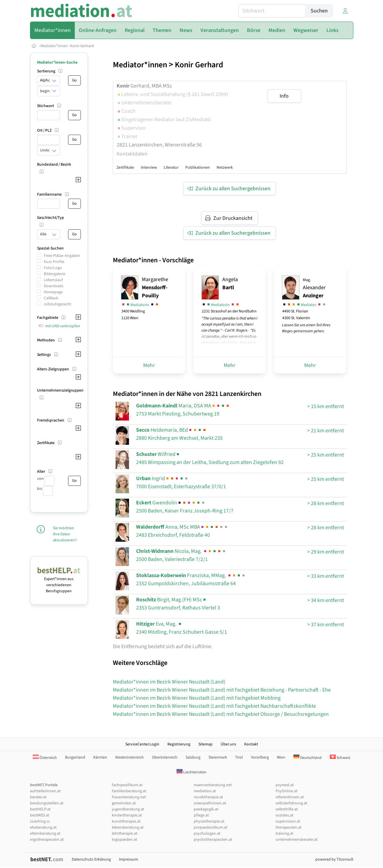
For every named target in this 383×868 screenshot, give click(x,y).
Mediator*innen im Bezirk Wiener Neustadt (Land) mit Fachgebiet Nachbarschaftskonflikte (214, 706)
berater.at (38, 797)
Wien (281, 757)
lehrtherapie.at (125, 833)
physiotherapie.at (209, 821)
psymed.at (285, 785)
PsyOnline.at (286, 791)
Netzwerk (225, 168)
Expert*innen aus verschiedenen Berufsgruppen (59, 582)
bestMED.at (40, 815)
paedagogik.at (206, 809)
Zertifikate (125, 168)
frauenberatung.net (129, 797)
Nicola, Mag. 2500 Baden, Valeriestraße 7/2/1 (181, 555)
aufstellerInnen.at (45, 791)
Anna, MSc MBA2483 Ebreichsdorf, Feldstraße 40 (182, 531)
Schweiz (340, 758)
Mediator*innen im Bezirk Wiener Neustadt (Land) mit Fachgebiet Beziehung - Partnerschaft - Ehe (222, 690)
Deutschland (308, 758)
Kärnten (100, 757)
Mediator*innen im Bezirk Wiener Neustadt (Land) (169, 682)
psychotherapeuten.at (213, 840)
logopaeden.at (124, 840)
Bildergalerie (55, 274)
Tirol (239, 757)
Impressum (129, 859)
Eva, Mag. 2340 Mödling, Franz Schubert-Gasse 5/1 (182, 628)
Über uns (228, 744)
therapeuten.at (289, 827)
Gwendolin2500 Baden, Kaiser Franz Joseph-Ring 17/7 (185, 507)
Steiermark (218, 757)
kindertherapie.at (127, 815)
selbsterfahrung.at (291, 803)
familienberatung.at (129, 791)
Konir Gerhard (82, 46)
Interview (149, 168)
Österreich (45, 758)
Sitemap (205, 744)
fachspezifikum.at (127, 785)
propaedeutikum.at (211, 827)
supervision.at (288, 821)
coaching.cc (40, 821)
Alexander (314, 288)
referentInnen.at (290, 797)
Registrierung (179, 744)
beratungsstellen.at (47, 803)
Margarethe (155, 288)
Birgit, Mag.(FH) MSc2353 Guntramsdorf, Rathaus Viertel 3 (178, 604)
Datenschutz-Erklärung (91, 859)
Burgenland (75, 757)
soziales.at (284, 815)
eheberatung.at (43, 827)
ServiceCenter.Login (142, 744)
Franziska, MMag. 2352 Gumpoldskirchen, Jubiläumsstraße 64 (191, 579)
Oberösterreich (165, 757)
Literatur (171, 168)
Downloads (54, 286)
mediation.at (205, 791)
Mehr (149, 365)
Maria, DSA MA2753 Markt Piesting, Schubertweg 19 (183, 410)
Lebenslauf (53, 280)
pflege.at (201, 815)
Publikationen (198, 168)
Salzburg (193, 757)
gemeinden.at (124, 803)
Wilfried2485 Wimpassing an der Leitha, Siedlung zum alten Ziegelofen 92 (210, 458)
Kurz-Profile (54, 262)
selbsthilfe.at (287, 809)
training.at (284, 833)
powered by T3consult (334, 859)
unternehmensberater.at (297, 840)
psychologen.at (207, 833)
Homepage (53, 292)
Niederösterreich (130, 757)
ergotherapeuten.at (47, 840)
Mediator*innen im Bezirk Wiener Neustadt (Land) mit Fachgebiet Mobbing (197, 698)
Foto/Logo (53, 268)
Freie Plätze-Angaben (62, 256)
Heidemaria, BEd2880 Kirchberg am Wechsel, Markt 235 (179, 434)
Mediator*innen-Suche (57, 62)
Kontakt (251, 744)
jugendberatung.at (128, 809)
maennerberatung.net (213, 785)
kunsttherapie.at (126, 821)
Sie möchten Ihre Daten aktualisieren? (65, 534)
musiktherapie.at (208, 797)
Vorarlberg (260, 757)
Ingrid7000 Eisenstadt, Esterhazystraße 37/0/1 (181, 482)
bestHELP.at (40, 809)
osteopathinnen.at (210, 803)
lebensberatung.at (128, 827)
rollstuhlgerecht (57, 304)
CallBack (51, 298)
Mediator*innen (54, 46)
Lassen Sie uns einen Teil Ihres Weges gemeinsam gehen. (306, 328)
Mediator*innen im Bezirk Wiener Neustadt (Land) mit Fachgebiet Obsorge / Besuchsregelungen (221, 714)
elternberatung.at (45, 833)
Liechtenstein (191, 772)
